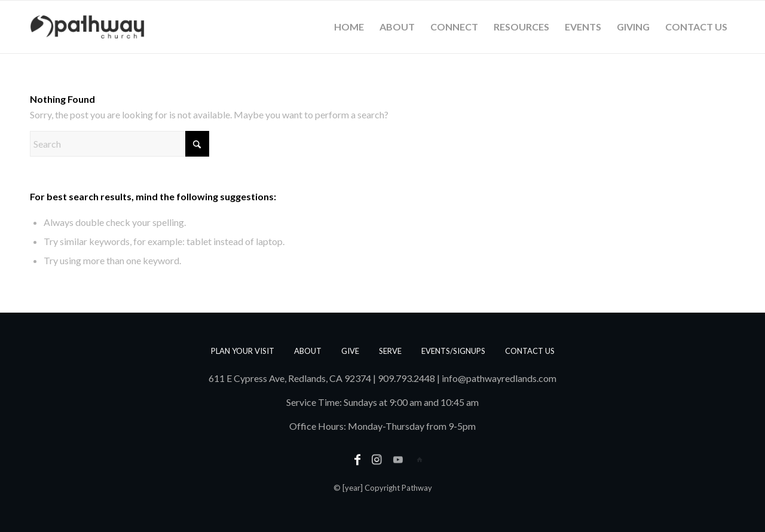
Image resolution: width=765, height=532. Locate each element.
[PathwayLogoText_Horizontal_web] (87, 27)
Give (350, 351)
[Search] (120, 144)
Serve (390, 351)
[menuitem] (349, 27)
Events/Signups (453, 351)
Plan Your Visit (243, 351)
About (308, 351)
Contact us (530, 351)
